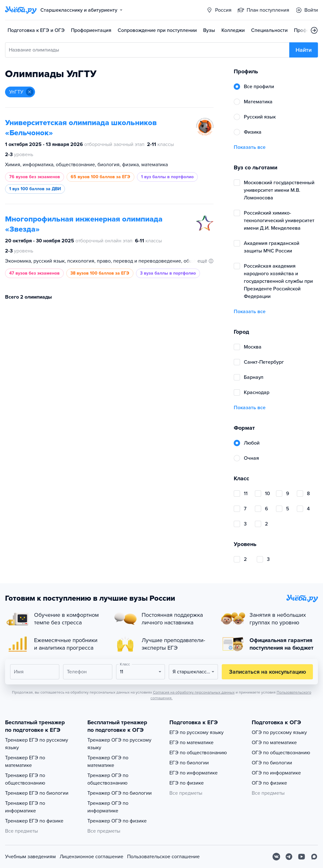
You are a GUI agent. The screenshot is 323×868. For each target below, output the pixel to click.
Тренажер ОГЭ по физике (117, 821)
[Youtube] (302, 857)
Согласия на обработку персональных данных (194, 692)
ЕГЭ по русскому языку (197, 732)
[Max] (314, 857)
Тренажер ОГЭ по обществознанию (108, 779)
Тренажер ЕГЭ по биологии (37, 793)
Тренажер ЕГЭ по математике (25, 762)
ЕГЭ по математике (191, 743)
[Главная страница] (21, 10)
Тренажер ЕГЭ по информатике (25, 807)
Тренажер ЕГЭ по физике (34, 821)
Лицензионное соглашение (91, 857)
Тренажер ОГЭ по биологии (120, 793)
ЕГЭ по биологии (189, 763)
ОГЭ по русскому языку (279, 732)
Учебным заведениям (30, 857)
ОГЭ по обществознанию (281, 753)
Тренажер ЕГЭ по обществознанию (25, 779)
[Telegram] (289, 857)
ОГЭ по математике (274, 743)
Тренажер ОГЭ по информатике (108, 807)
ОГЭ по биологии (272, 763)
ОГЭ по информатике (276, 773)
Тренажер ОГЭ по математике (108, 762)
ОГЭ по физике (269, 783)
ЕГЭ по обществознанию (198, 753)
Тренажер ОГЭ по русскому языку (119, 744)
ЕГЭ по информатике (194, 773)
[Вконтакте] (276, 857)
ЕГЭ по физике (187, 783)
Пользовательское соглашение (163, 857)
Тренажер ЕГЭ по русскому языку (37, 744)
